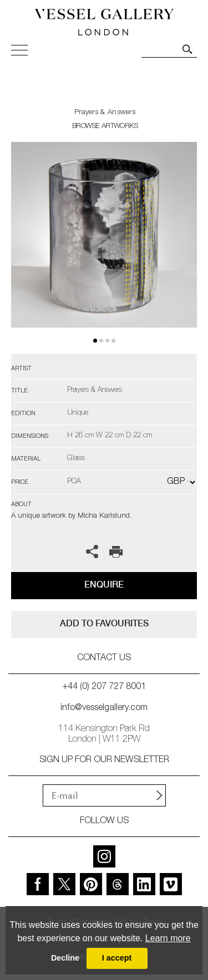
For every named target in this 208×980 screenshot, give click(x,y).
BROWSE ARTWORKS (105, 127)
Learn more (168, 938)
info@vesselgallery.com (104, 708)
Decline (65, 958)
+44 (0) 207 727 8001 (104, 687)
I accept (117, 958)
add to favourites (104, 623)
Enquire (104, 585)
